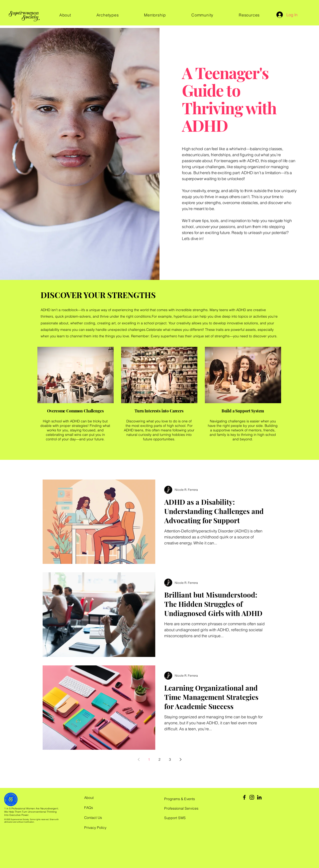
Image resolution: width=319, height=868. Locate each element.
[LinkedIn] (259, 797)
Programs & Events (180, 799)
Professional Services (181, 808)
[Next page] (180, 759)
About (89, 798)
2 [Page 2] (159, 759)
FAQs (89, 808)
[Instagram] (252, 797)
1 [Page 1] (149, 759)
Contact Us (93, 818)
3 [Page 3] (170, 759)
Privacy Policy (95, 828)
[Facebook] (244, 797)
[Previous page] (139, 759)
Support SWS (175, 818)
